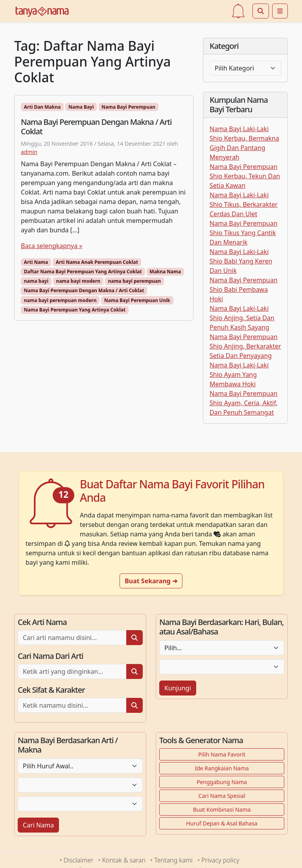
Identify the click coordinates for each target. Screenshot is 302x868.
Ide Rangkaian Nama (222, 768)
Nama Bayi (81, 107)
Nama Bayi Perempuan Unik (137, 300)
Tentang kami (173, 860)
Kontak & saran (124, 860)
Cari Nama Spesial (222, 796)
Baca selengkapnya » (52, 246)
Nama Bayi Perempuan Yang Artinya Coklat (75, 310)
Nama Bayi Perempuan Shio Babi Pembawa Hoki (244, 289)
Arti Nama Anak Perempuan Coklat (97, 262)
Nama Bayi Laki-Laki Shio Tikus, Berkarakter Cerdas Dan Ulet (244, 204)
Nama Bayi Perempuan (128, 107)
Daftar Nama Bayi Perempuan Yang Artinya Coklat (83, 272)
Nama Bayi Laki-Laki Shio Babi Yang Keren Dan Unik (241, 261)
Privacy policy (220, 860)
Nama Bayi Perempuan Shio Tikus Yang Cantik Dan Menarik (244, 233)
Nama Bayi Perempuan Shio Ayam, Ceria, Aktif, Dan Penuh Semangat (244, 403)
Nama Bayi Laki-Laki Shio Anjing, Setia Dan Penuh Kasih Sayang (242, 318)
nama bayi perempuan (134, 281)
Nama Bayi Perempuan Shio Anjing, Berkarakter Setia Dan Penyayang (245, 346)
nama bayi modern (78, 281)
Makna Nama (165, 272)
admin (29, 152)
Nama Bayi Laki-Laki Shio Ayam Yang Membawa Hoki (239, 375)
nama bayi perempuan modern (60, 300)
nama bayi (36, 281)
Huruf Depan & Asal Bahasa (222, 823)
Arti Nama (36, 262)
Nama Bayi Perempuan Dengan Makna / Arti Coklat (84, 290)
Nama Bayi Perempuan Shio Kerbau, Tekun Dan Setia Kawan (245, 176)
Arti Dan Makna (42, 107)
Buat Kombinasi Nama (222, 810)
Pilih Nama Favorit (222, 754)
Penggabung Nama (222, 782)
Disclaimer (79, 860)
